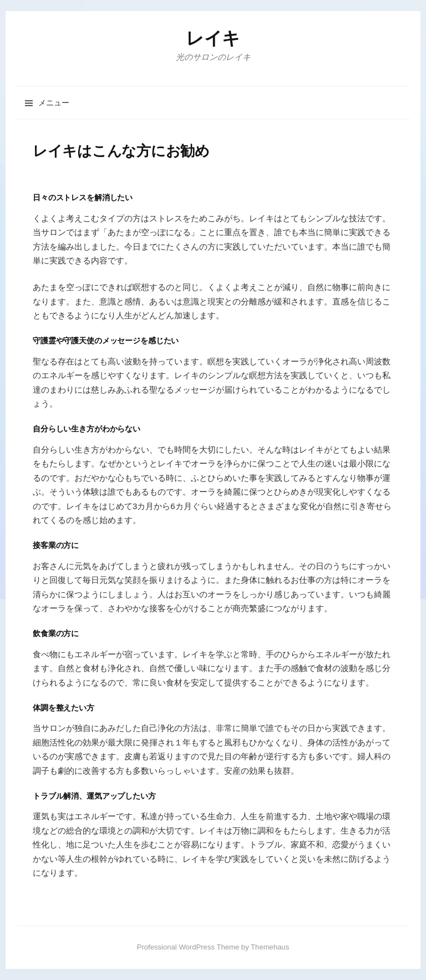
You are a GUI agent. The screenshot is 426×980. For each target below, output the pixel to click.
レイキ (213, 38)
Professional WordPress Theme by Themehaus (213, 947)
